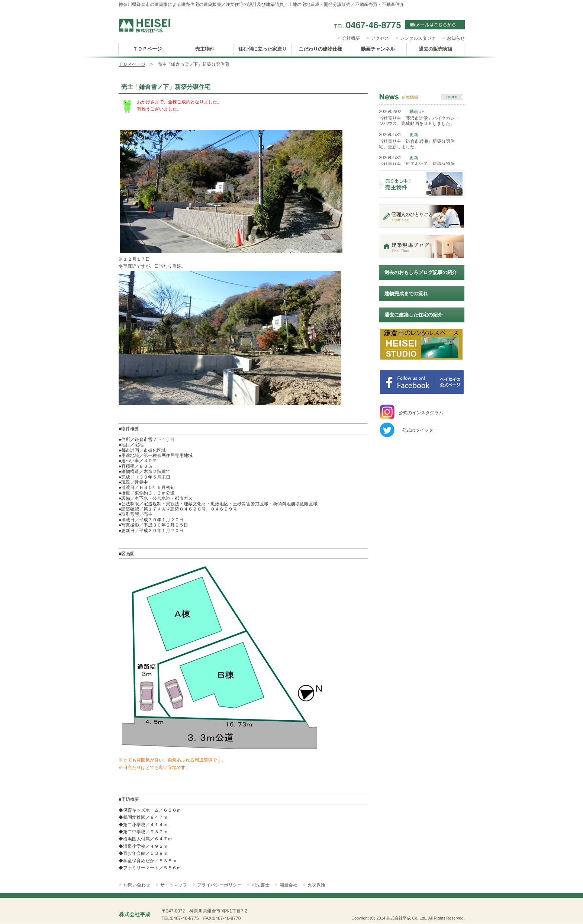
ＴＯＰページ (132, 64)
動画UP (417, 112)
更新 (414, 135)
